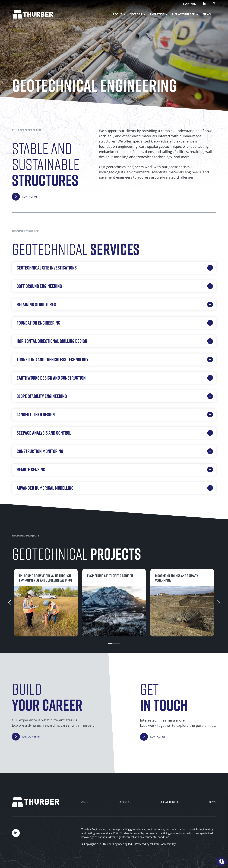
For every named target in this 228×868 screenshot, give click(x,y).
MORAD (155, 844)
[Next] (222, 603)
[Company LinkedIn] (204, 4)
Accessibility (168, 844)
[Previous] (6, 603)
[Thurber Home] (36, 802)
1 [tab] (108, 643)
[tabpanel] (46, 603)
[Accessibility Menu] (222, 862)
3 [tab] (120, 643)
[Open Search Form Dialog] (214, 3)
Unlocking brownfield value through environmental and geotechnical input (46, 578)
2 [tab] (114, 643)
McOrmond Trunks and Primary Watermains (177, 578)
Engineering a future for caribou (110, 576)
